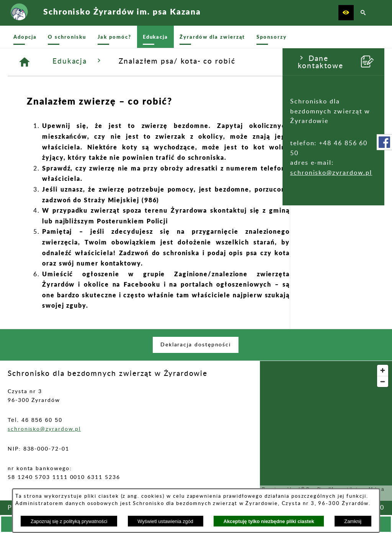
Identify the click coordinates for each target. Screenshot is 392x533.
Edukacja (172, 61)
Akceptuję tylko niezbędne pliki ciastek (269, 521)
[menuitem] (25, 37)
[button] (346, 13)
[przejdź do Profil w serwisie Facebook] (384, 142)
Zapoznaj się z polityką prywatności (69, 521)
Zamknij (353, 521)
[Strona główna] (119, 62)
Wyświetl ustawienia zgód (165, 521)
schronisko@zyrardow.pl (49, 173)
